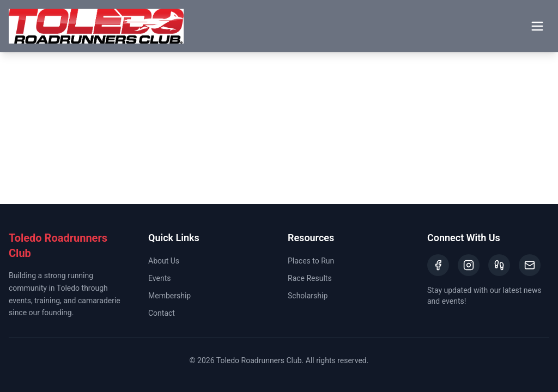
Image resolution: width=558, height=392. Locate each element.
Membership (169, 296)
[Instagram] (469, 265)
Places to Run (311, 261)
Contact (162, 313)
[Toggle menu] (537, 26)
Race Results (310, 278)
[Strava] (499, 265)
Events (159, 278)
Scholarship (308, 296)
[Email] (530, 265)
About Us (164, 261)
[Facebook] (438, 265)
